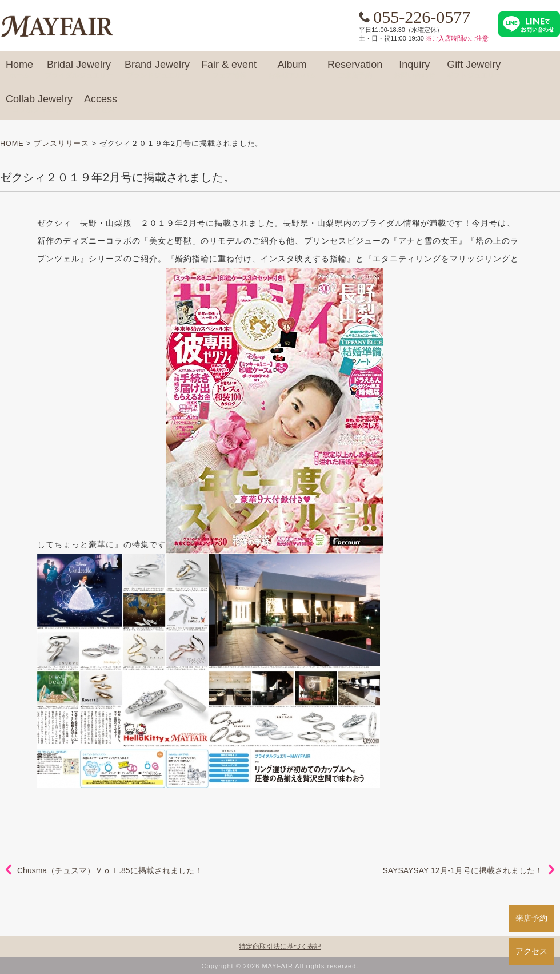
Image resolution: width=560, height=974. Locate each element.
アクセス (531, 951)
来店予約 (531, 918)
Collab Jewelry (39, 104)
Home (19, 70)
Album (292, 70)
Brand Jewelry (157, 70)
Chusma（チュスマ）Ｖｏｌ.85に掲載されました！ (110, 870)
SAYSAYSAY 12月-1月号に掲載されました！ (463, 870)
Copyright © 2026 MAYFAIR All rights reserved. (280, 966)
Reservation (355, 70)
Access (101, 104)
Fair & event (229, 70)
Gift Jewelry (474, 70)
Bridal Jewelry (79, 70)
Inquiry (414, 70)
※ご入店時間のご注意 (457, 38)
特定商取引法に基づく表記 (280, 947)
